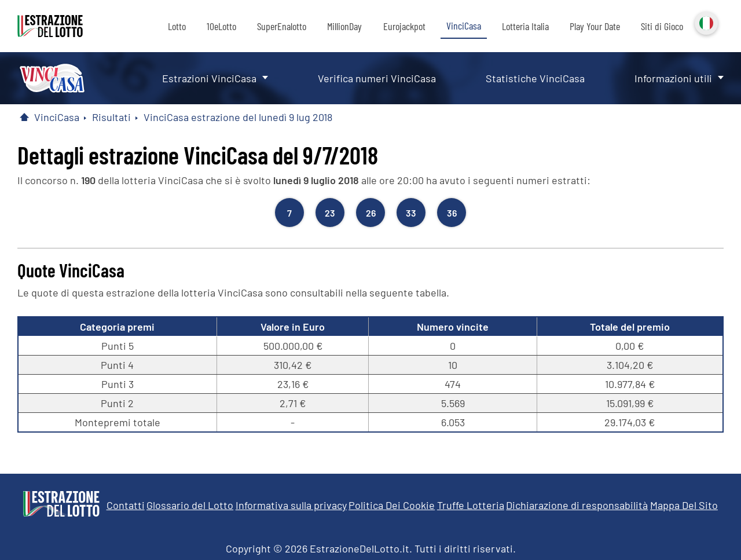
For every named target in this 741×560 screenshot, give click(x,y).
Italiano (705, 22)
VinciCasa (464, 25)
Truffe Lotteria (471, 505)
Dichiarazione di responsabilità (577, 505)
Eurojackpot (404, 26)
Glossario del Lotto (190, 505)
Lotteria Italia (525, 26)
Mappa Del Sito (684, 505)
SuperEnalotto (282, 26)
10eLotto (221, 26)
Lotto (177, 26)
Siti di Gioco (662, 26)
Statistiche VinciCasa (535, 78)
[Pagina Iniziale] (24, 117)
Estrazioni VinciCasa (209, 78)
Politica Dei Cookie (392, 505)
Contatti (126, 505)
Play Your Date (595, 26)
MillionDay (344, 26)
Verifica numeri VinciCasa (377, 78)
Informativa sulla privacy (291, 505)
